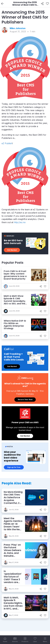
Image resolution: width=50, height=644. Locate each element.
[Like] (47, 4)
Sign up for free (14, 467)
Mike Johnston (18, 28)
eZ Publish (7, 143)
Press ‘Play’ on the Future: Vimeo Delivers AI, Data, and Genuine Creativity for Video (12, 553)
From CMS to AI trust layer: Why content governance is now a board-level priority (15, 275)
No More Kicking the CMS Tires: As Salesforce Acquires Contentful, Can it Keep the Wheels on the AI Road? (13, 502)
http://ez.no (20, 222)
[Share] (42, 4)
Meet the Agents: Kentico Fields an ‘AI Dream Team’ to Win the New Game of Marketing (13, 527)
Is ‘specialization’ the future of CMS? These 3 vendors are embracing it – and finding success (13, 581)
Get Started (12, 250)
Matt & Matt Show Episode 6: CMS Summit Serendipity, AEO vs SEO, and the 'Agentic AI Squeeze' (15, 301)
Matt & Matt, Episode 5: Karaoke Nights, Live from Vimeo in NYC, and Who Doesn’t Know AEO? (13, 606)
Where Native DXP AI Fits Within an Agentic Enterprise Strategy (15, 325)
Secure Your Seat (25, 399)
